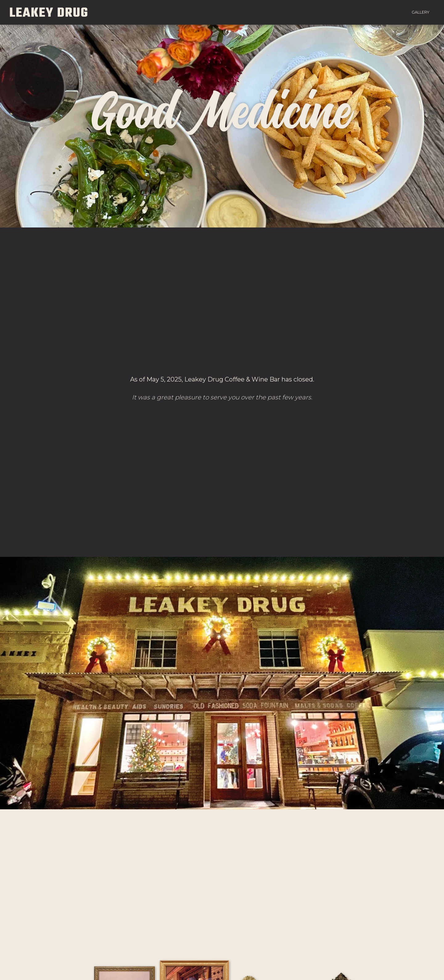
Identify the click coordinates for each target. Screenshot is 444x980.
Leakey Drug (49, 12)
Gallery (420, 12)
